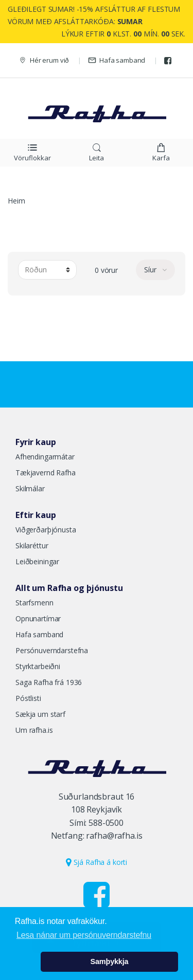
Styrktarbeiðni (38, 666)
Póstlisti (28, 698)
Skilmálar (30, 488)
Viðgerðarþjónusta (46, 530)
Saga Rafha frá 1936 (49, 682)
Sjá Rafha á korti (97, 862)
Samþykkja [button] (110, 961)
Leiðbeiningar (37, 561)
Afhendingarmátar (45, 457)
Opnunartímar (38, 618)
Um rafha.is (34, 730)
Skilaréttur (32, 546)
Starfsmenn (34, 603)
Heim (16, 201)
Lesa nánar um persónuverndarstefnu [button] (84, 935)
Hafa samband (117, 60)
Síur (151, 270)
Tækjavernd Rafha (46, 473)
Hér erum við (44, 60)
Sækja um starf (40, 714)
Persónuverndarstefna (52, 650)
